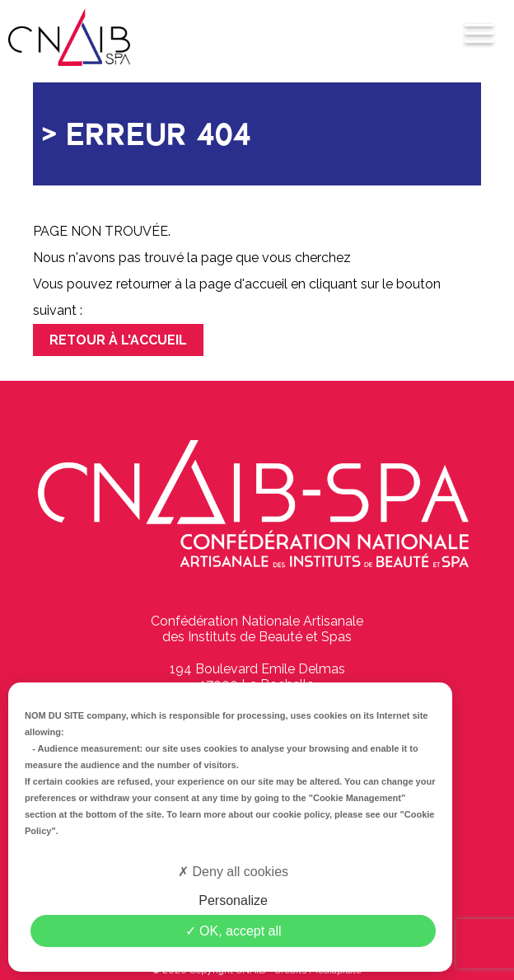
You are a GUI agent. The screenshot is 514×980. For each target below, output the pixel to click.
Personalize (233, 900)
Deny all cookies (233, 872)
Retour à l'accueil (118, 340)
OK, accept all (234, 931)
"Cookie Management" (357, 798)
